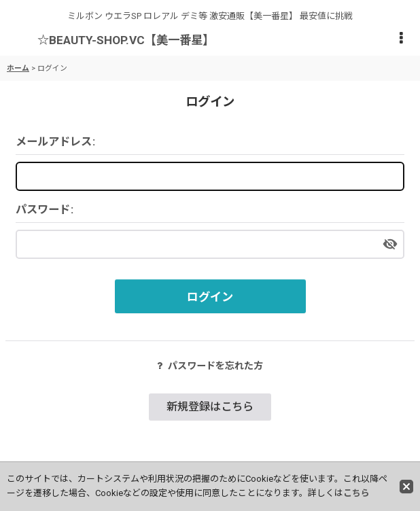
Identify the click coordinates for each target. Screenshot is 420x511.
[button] (401, 39)
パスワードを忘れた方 (210, 366)
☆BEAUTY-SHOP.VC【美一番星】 (126, 40)
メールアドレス (54, 142)
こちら (356, 493)
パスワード (43, 210)
